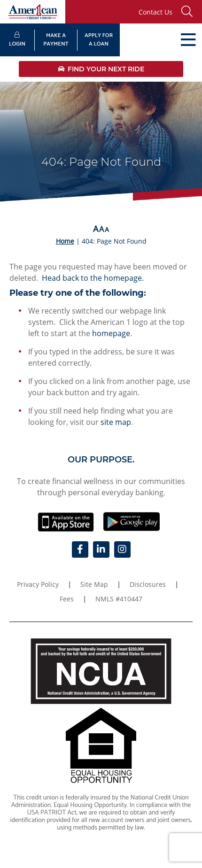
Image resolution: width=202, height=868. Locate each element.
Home (65, 241)
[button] (189, 12)
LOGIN (17, 40)
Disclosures (148, 584)
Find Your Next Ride (101, 69)
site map (116, 422)
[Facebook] (80, 549)
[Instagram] (122, 549)
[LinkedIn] (101, 549)
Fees (67, 599)
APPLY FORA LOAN (99, 40)
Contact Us (155, 12)
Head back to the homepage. (93, 278)
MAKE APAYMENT (56, 40)
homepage (111, 333)
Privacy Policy (38, 584)
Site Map (94, 584)
